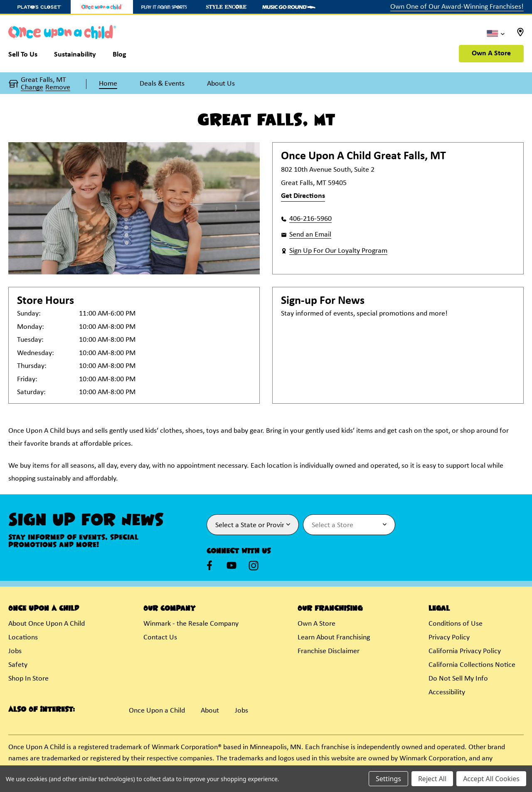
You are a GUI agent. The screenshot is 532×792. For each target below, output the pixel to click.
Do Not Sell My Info (458, 679)
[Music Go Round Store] (289, 7)
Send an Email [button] (310, 235)
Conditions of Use (456, 624)
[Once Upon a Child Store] (102, 7)
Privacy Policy (449, 638)
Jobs (15, 651)
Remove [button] (58, 88)
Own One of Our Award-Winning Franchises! (457, 7)
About (210, 711)
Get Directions (303, 196)
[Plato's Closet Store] (39, 7)
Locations (23, 638)
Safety (18, 665)
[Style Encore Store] (227, 7)
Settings (388, 779)
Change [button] (32, 88)
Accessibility (447, 692)
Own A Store (491, 53)
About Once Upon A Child (47, 624)
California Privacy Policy (465, 651)
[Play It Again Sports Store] (164, 7)
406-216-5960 (310, 219)
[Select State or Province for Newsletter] (253, 525)
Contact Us (160, 638)
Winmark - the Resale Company (191, 624)
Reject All (432, 779)
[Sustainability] (75, 57)
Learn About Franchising (334, 638)
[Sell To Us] (27, 57)
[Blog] (119, 57)
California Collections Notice (472, 665)
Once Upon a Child (157, 711)
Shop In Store (28, 679)
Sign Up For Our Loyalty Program (338, 251)
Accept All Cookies (491, 779)
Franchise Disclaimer (329, 651)
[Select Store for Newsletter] (349, 525)
